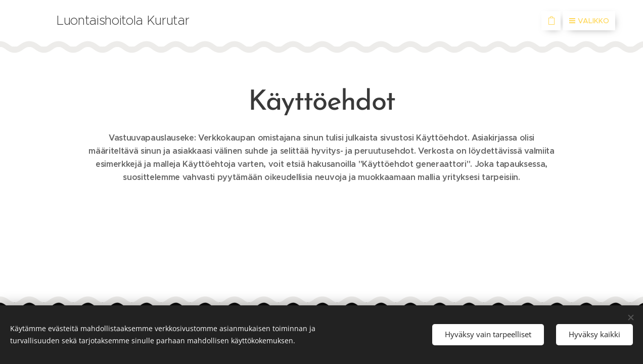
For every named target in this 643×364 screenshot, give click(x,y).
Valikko (589, 21)
